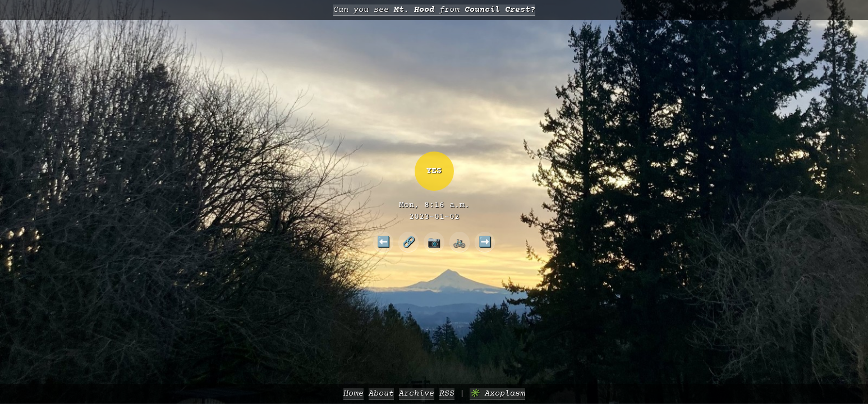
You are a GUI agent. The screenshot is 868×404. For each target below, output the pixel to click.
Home (353, 394)
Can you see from (434, 10)
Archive (417, 394)
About (381, 394)
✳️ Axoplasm (497, 394)
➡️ (485, 242)
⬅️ (384, 242)
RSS (447, 394)
